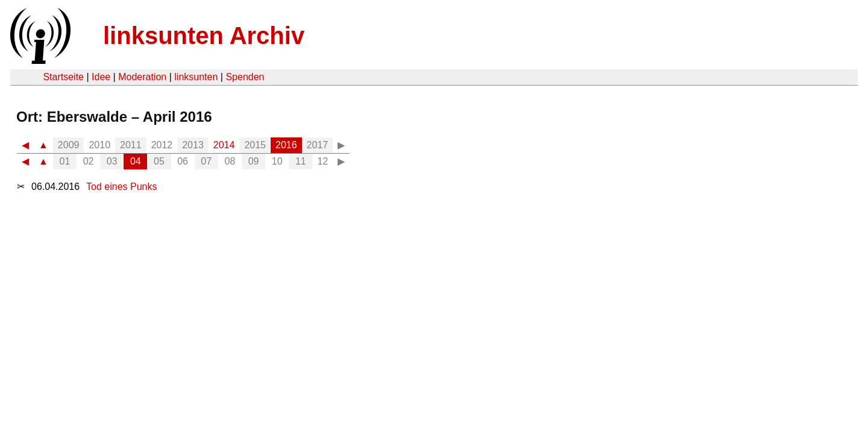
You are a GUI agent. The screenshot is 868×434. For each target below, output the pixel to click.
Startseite (63, 77)
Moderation (142, 77)
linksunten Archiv (204, 36)
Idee (101, 77)
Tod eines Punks (121, 187)
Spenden (245, 77)
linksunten (196, 77)
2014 (224, 145)
